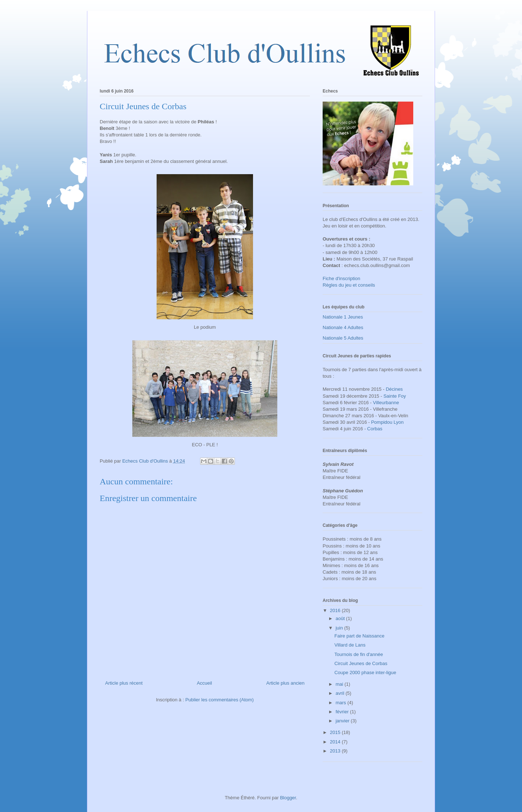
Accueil (204, 683)
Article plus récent (124, 683)
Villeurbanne (386, 403)
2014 (336, 742)
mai (340, 684)
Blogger (288, 798)
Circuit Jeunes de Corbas (361, 663)
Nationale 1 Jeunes (343, 317)
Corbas (375, 429)
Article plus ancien (286, 683)
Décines (394, 389)
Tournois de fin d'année (359, 654)
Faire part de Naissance (359, 636)
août (341, 618)
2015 (336, 732)
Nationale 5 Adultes (343, 338)
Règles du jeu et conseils (349, 285)
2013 (336, 751)
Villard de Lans (350, 645)
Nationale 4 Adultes (343, 327)
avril (341, 693)
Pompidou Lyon (388, 422)
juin (340, 628)
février (343, 712)
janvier (343, 721)
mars (342, 703)
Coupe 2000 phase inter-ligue (365, 672)
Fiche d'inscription (341, 278)
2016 (336, 610)
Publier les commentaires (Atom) (219, 700)
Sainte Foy (395, 396)
